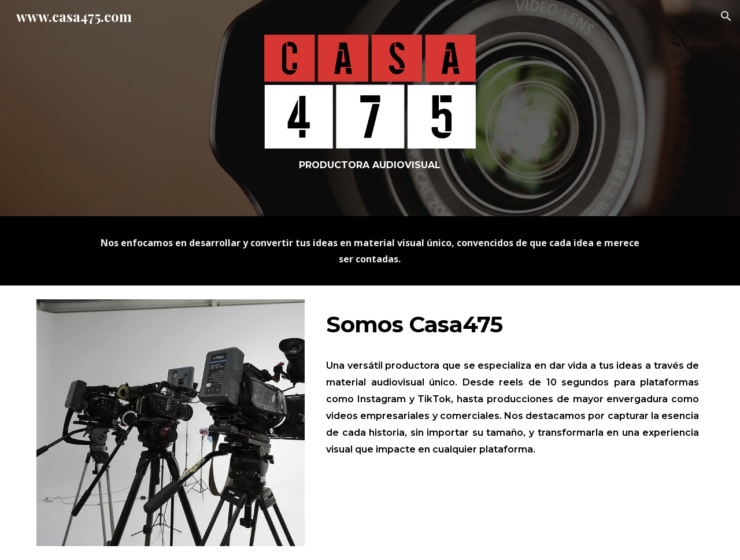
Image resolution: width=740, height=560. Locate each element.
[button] (726, 16)
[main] (370, 165)
